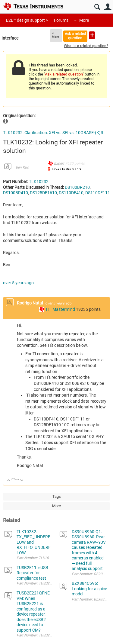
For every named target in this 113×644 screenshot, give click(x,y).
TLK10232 (39, 182)
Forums (61, 20)
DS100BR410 (16, 193)
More (84, 20)
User (108, 7)
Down (22, 481)
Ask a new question (92, 35)
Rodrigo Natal (30, 303)
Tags (57, 496)
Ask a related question (75, 36)
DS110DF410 (71, 193)
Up (9, 481)
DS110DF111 (98, 193)
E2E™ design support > (27, 20)
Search (97, 7)
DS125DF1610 (43, 193)
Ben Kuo (22, 167)
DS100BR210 (77, 187)
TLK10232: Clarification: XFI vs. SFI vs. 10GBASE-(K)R (53, 133)
